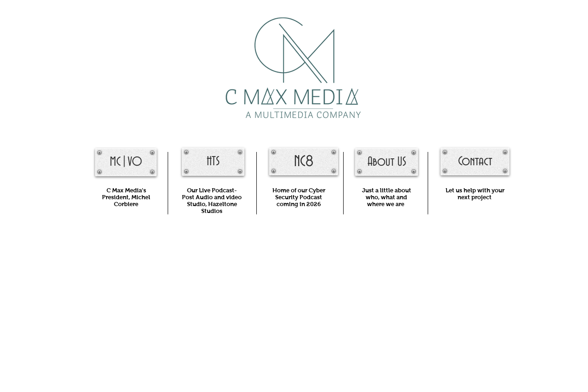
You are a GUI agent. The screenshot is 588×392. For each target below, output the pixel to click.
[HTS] (213, 162)
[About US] (387, 162)
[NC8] (304, 162)
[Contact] (475, 162)
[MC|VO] (126, 162)
